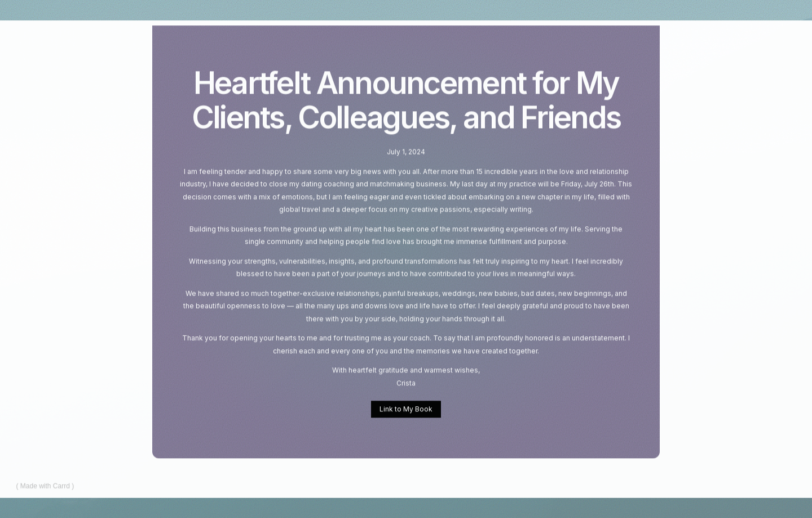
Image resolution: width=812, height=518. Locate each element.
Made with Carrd (45, 486)
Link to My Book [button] (406, 409)
